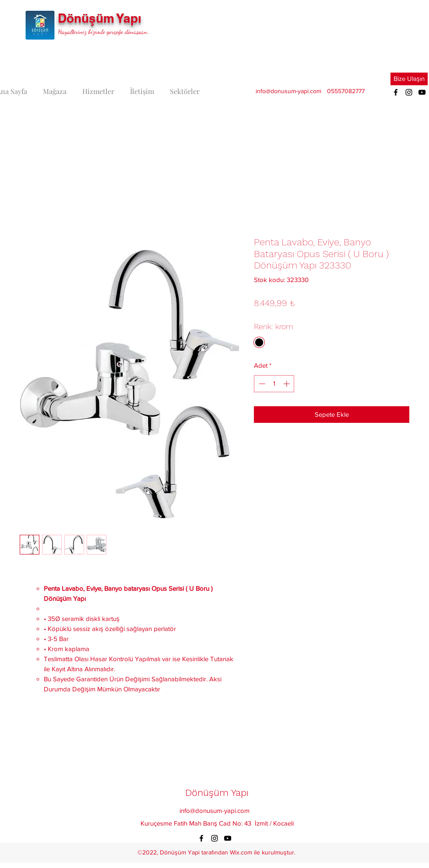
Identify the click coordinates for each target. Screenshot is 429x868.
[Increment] (287, 384)
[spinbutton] (274, 384)
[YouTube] (422, 92)
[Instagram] (409, 92)
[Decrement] (261, 384)
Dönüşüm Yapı (100, 18)
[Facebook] (396, 92)
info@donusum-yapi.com (288, 91)
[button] (409, 79)
